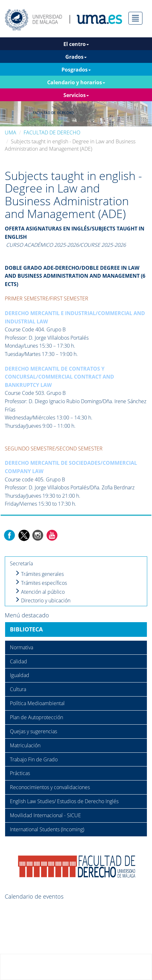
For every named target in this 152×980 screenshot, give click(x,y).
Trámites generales (39, 574)
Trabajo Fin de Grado (34, 759)
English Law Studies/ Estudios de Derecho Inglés (64, 801)
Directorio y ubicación (43, 600)
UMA (11, 132)
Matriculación (25, 745)
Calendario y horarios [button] (76, 82)
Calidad (18, 661)
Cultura (18, 689)
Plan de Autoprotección (36, 717)
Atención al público (40, 592)
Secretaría (21, 563)
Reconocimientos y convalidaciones (50, 787)
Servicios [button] (76, 95)
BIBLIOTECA (26, 629)
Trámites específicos (41, 583)
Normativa (22, 647)
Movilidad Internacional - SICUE (45, 815)
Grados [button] (76, 57)
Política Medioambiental (37, 703)
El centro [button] (76, 44)
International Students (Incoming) (47, 829)
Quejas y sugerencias (33, 731)
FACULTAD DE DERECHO (52, 132)
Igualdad (20, 675)
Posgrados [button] (76, 70)
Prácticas (20, 773)
